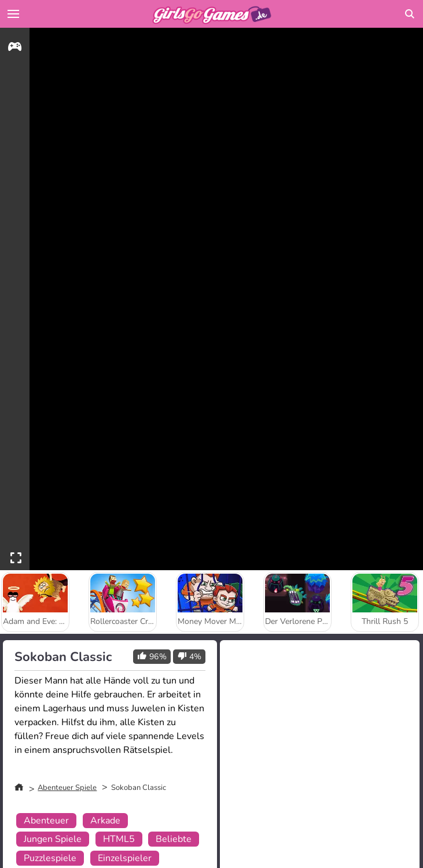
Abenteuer (46, 821)
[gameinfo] (15, 48)
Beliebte (174, 839)
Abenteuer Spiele (67, 788)
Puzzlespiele (50, 858)
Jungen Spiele (53, 839)
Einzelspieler (125, 858)
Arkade (105, 821)
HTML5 (119, 839)
